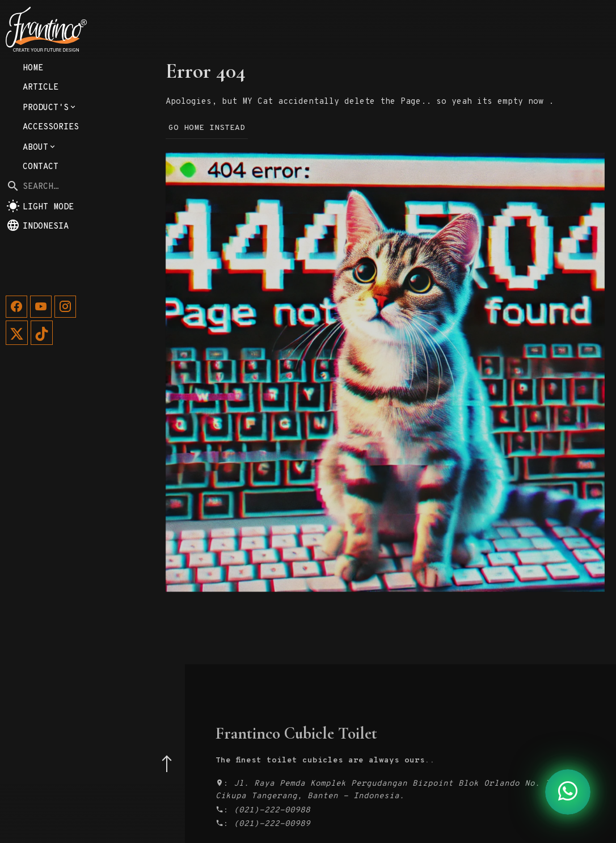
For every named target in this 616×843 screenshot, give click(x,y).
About (40, 204)
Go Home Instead (207, 128)
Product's (50, 164)
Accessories (51, 184)
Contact (41, 223)
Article (41, 144)
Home (33, 125)
